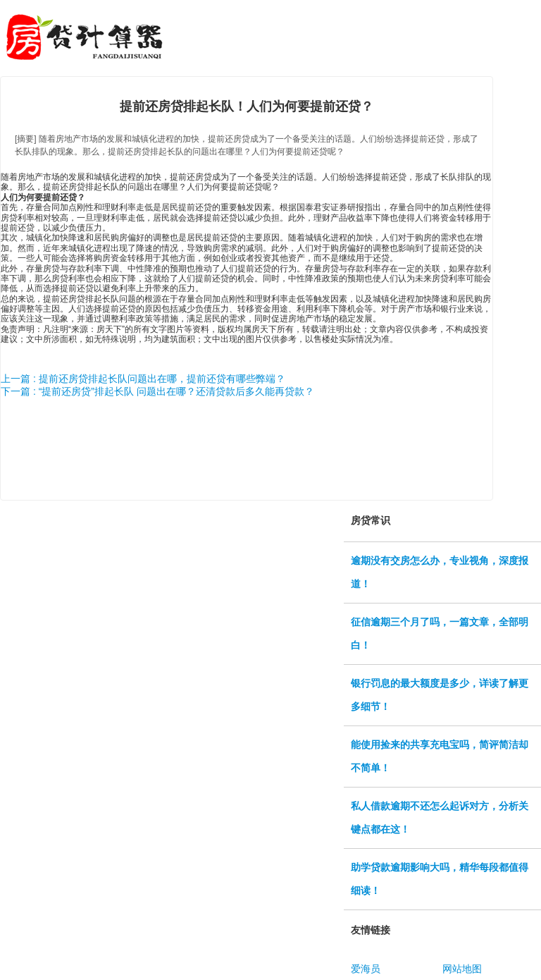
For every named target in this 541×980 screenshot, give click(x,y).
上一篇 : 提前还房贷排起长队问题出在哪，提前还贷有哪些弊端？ (143, 379)
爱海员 (366, 969)
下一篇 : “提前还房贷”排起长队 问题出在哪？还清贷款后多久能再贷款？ (157, 391)
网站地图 (462, 969)
